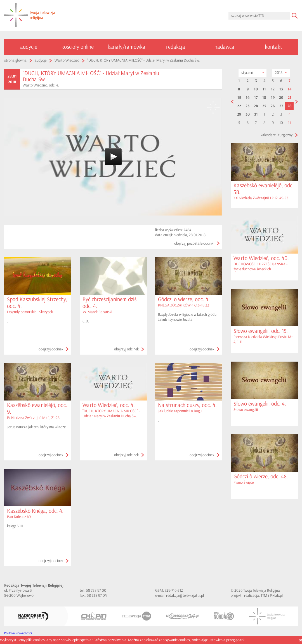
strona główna (15, 60)
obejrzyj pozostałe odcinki (194, 243)
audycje (29, 47)
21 (290, 98)
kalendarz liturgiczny (277, 135)
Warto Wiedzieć (67, 60)
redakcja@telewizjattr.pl (185, 595)
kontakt (273, 47)
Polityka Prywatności (18, 633)
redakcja (176, 47)
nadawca (224, 47)
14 (290, 89)
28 (290, 106)
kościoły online (78, 47)
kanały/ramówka (127, 47)
